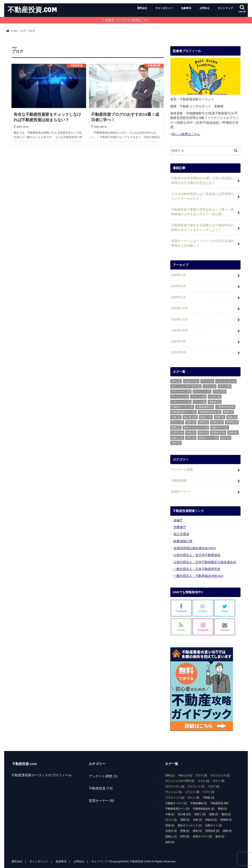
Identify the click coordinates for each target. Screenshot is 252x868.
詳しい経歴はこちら (186, 134)
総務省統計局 (183, 541)
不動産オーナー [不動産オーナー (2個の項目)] (182, 407)
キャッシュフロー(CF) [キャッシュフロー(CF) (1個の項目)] (186, 386)
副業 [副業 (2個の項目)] (220, 417)
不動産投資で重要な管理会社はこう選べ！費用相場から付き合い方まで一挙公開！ (202, 212)
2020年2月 (179, 286)
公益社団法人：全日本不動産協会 (197, 555)
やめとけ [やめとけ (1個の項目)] (191, 381)
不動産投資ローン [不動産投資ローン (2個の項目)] (183, 412)
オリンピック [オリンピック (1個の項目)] (226, 381)
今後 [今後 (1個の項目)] (176, 417)
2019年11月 (179, 319)
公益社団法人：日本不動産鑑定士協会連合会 (205, 562)
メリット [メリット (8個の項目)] (198, 397)
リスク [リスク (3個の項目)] (215, 397)
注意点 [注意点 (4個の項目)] (177, 433)
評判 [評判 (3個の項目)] (191, 438)
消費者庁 (180, 527)
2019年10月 (179, 330)
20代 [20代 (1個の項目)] (176, 381)
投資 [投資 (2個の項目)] (176, 428)
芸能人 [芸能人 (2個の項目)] (177, 438)
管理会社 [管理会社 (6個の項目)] (218, 433)
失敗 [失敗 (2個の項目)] (203, 422)
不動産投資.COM (32, 10)
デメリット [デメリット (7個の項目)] (202, 392)
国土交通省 (181, 534)
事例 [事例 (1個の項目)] (228, 412)
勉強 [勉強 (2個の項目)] (232, 417)
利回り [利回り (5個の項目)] (206, 417)
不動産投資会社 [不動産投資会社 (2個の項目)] (210, 412)
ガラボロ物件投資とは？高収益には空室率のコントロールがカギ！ (202, 196)
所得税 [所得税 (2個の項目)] (232, 422)
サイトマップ (225, 8)
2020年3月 (179, 275)
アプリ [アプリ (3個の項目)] (207, 381)
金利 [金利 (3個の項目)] (176, 443)
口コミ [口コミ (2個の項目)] (177, 422)
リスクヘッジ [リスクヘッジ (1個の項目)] (181, 402)
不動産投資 (179, 481)
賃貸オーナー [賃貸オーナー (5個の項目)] (208, 438)
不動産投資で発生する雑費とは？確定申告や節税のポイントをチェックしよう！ (202, 228)
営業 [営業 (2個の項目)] (191, 422)
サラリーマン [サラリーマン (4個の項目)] (181, 392)
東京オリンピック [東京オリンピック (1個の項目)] (196, 428)
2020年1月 (179, 297)
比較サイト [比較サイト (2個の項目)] (220, 428)
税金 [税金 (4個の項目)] (203, 433)
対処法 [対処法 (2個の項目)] (217, 422)
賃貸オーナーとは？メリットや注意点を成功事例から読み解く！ (202, 243)
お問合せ (205, 8)
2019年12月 (179, 308)
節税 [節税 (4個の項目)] (233, 433)
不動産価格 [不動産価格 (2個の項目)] (205, 407)
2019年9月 (179, 341)
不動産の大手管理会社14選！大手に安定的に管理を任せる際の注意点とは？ (203, 181)
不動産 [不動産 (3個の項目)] (215, 402)
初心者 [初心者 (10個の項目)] (190, 417)
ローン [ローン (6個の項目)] (200, 402)
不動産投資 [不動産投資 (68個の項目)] (225, 407)
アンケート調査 (182, 470)
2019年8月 (179, 352)
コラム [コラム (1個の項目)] (210, 386)
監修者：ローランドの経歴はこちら (127, 20)
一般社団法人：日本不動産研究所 (197, 569)
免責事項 (186, 8)
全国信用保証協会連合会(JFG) (195, 548)
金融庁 (178, 520)
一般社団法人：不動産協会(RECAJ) (198, 576)
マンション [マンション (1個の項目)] (180, 397)
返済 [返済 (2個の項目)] (226, 438)
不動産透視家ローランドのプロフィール (42, 775)
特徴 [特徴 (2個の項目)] (191, 433)
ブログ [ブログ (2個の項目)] (220, 392)
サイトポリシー (164, 8)
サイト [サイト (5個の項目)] (225, 386)
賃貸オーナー (181, 492)
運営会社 (142, 8)
